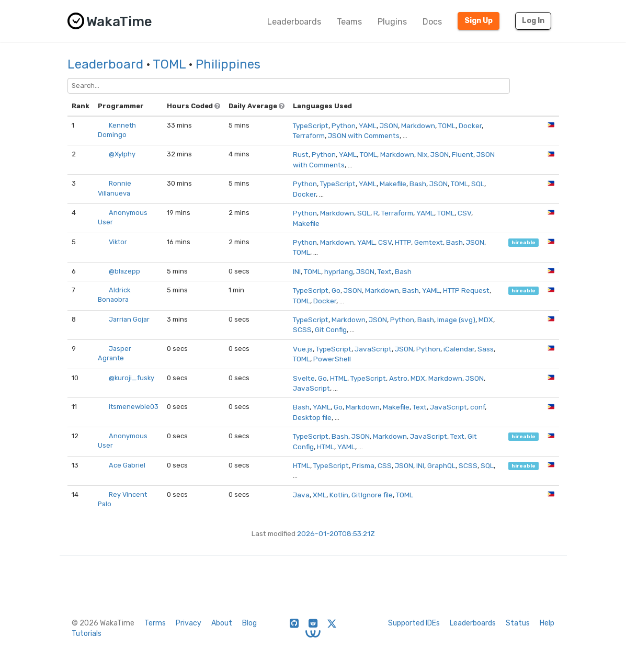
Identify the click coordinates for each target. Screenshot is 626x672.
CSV (464, 213)
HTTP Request (466, 290)
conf (477, 407)
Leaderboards (294, 22)
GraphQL (441, 465)
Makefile (393, 184)
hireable (523, 242)
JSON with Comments (364, 135)
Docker (470, 126)
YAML (368, 126)
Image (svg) (456, 320)
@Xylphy (122, 154)
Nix (422, 154)
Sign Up (479, 21)
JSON (389, 126)
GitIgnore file (372, 495)
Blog (249, 623)
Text (385, 271)
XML (320, 495)
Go (336, 290)
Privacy (189, 623)
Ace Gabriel (127, 465)
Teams (349, 22)
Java (301, 495)
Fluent (463, 154)
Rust (301, 154)
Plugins (392, 22)
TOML (169, 64)
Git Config (331, 329)
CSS (385, 465)
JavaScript (373, 349)
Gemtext (429, 242)
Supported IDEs (414, 623)
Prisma (363, 465)
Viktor (118, 242)
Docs (432, 22)
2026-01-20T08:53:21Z (336, 533)
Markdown (418, 126)
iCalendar (459, 349)
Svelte (304, 378)
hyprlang (339, 271)
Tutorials (87, 634)
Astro (398, 378)
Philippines (228, 64)
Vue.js (303, 349)
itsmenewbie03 (134, 407)
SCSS (302, 329)
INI (297, 271)
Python (344, 126)
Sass (486, 349)
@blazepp (124, 271)
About (222, 623)
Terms (155, 623)
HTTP (403, 242)
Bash (418, 184)
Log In (533, 21)
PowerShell (332, 359)
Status (518, 623)
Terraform (309, 135)
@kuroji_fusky (132, 378)
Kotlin (339, 495)
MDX (486, 320)
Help (547, 623)
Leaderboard (105, 64)
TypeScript (311, 126)
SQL (478, 184)
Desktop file (312, 417)
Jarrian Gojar (129, 319)
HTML (339, 378)
